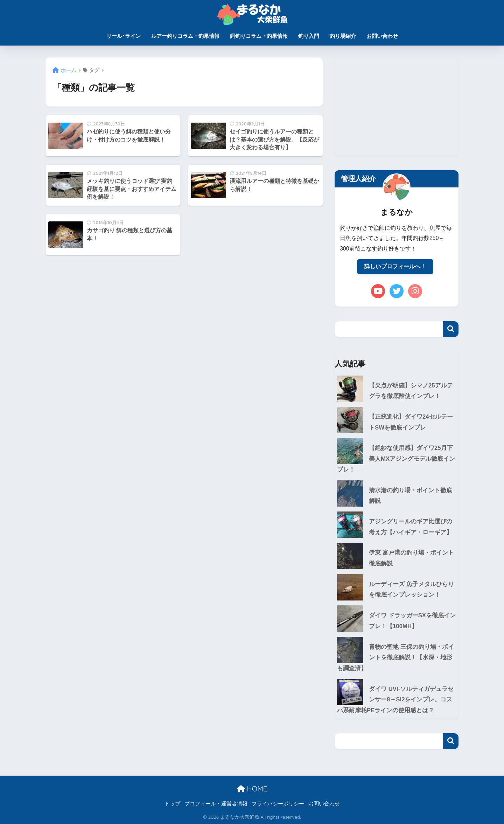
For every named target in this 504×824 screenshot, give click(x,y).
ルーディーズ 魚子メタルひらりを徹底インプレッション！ (411, 590)
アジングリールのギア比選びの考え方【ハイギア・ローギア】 (411, 527)
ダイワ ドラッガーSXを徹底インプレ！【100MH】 (412, 621)
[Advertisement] (397, 107)
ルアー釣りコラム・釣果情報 (185, 36)
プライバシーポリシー (278, 804)
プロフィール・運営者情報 (216, 804)
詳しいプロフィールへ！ (395, 266)
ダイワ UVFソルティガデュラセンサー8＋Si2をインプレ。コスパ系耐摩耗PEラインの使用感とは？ (395, 700)
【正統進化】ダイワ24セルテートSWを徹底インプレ (411, 422)
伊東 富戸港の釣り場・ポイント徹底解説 (411, 558)
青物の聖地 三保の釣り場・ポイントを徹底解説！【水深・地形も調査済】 (395, 658)
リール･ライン (124, 36)
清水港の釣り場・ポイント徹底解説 (411, 496)
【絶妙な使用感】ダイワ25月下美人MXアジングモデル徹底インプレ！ (396, 459)
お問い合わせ (382, 36)
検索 (451, 329)
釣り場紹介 (343, 36)
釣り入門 (309, 36)
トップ (172, 804)
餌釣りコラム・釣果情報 (259, 36)
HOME (252, 789)
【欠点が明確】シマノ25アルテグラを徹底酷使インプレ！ (411, 391)
